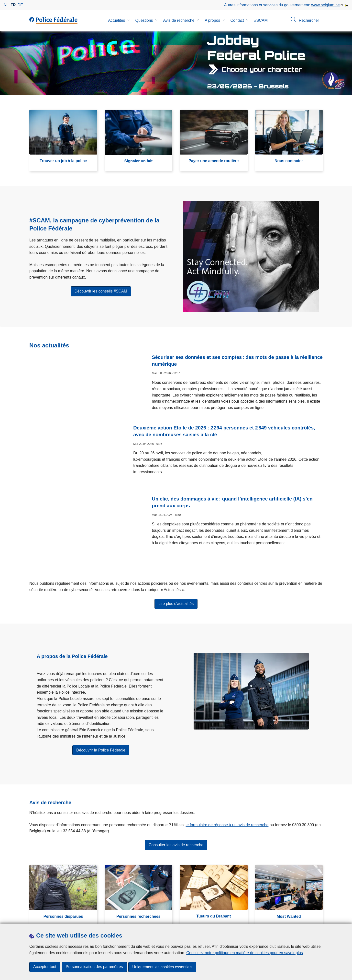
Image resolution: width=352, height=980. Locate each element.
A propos (212, 20)
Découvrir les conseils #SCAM (101, 294)
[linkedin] (301, 917)
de (20, 5)
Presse (69, 918)
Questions (144, 20)
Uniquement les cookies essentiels (163, 967)
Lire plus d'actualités (176, 576)
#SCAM (261, 20)
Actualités (116, 20)
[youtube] (310, 917)
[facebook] (272, 917)
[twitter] (282, 917)
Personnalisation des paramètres (95, 967)
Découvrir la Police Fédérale (101, 723)
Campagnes (113, 918)
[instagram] (291, 917)
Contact (237, 20)
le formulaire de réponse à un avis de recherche (227, 798)
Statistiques (89, 918)
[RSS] (320, 917)
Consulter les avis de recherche (176, 818)
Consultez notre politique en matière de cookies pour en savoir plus (245, 953)
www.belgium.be (325, 5)
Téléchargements (44, 918)
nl (6, 5)
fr (13, 5)
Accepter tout (45, 967)
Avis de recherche (179, 20)
